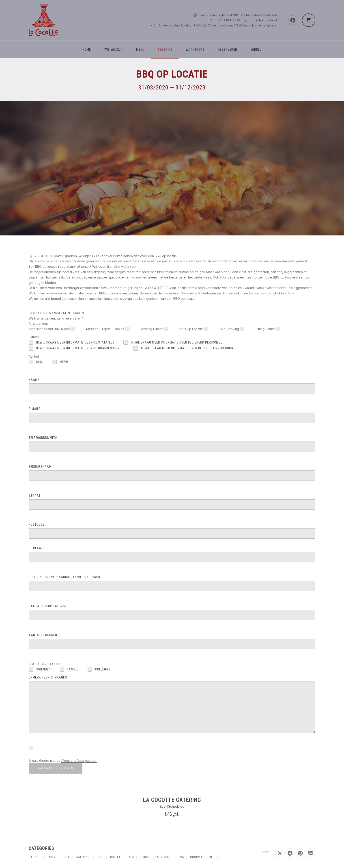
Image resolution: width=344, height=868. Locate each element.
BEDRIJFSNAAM (172, 473)
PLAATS (172, 554)
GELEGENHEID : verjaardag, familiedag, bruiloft (172, 583)
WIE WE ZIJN (114, 50)
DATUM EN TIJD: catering (172, 612)
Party (51, 857)
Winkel (256, 50)
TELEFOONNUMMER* (172, 444)
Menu (140, 50)
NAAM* (172, 386)
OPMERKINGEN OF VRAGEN (172, 704)
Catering (165, 50)
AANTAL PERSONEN (172, 641)
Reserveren (228, 50)
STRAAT (172, 502)
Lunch (36, 857)
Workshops (195, 50)
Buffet (115, 857)
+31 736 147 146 (229, 20)
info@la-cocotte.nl (264, 20)
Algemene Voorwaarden (79, 760)
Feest (100, 857)
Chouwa (196, 857)
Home (87, 50)
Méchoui (215, 857)
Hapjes (132, 857)
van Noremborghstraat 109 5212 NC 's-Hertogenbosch (239, 15)
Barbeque (162, 857)
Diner (66, 857)
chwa (180, 857)
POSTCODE (172, 531)
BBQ (146, 857)
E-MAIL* (172, 415)
